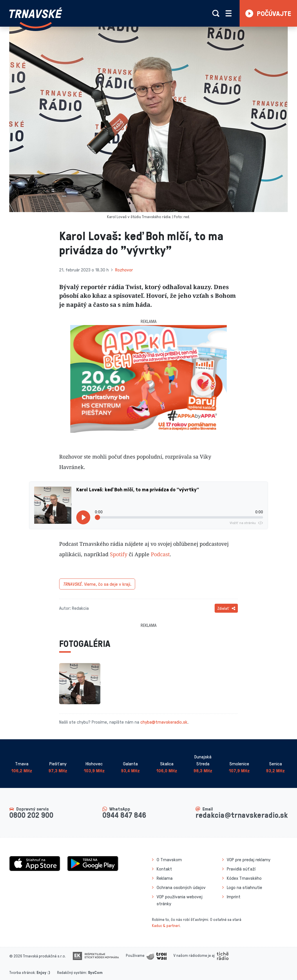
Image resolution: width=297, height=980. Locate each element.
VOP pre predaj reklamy (249, 859)
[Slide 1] (138, 429)
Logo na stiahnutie (245, 887)
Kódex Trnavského (244, 878)
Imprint (234, 897)
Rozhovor (124, 270)
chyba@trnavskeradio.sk (164, 722)
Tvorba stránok (22, 972)
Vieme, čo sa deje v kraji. (97, 584)
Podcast (160, 554)
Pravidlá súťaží (241, 869)
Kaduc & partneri (166, 925)
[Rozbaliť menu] (229, 13)
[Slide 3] (159, 429)
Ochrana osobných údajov (181, 887)
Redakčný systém (72, 972)
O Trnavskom (169, 859)
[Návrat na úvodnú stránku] (36, 18)
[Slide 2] (148, 429)
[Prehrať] (83, 517)
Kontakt (164, 869)
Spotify (119, 554)
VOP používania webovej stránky (180, 900)
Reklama (165, 878)
